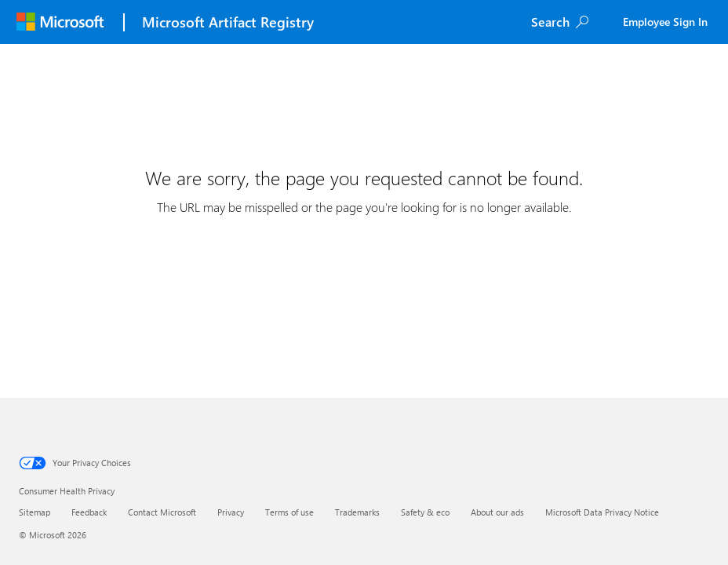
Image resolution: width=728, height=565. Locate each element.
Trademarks (357, 512)
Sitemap (35, 512)
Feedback (89, 512)
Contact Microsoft (162, 512)
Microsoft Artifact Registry (228, 22)
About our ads (497, 512)
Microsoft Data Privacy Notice (602, 512)
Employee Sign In (665, 22)
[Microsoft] (60, 22)
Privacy (231, 512)
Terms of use (289, 512)
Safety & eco (425, 512)
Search (550, 22)
